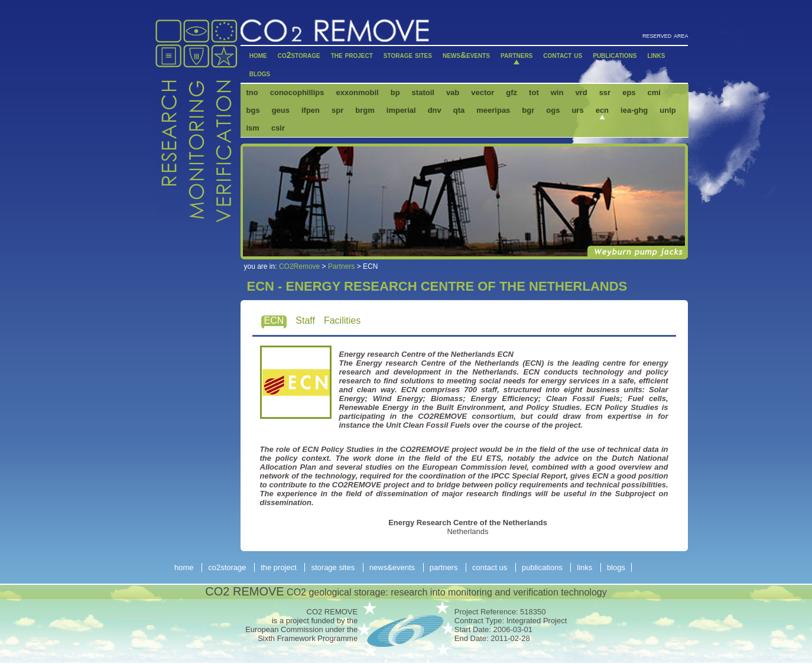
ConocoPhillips (297, 92)
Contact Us (563, 55)
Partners (517, 55)
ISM (253, 128)
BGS (253, 110)
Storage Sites (408, 55)
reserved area (665, 35)
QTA (459, 110)
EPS (629, 92)
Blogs (260, 73)
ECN (602, 110)
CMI (654, 92)
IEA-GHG (634, 110)
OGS (553, 110)
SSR (605, 92)
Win (557, 92)
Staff (305, 320)
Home (258, 55)
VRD (581, 92)
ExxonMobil (357, 92)
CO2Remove (299, 266)
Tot (534, 92)
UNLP (668, 110)
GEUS (281, 110)
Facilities (342, 320)
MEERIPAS (493, 110)
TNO (252, 92)
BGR (528, 110)
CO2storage (299, 55)
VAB (453, 92)
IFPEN (311, 110)
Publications (615, 55)
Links (656, 55)
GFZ (511, 92)
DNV (435, 110)
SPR (337, 110)
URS (577, 110)
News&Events (466, 55)
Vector (483, 92)
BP (395, 92)
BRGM (365, 110)
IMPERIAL (401, 110)
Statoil (423, 92)
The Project (352, 55)
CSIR (278, 128)
